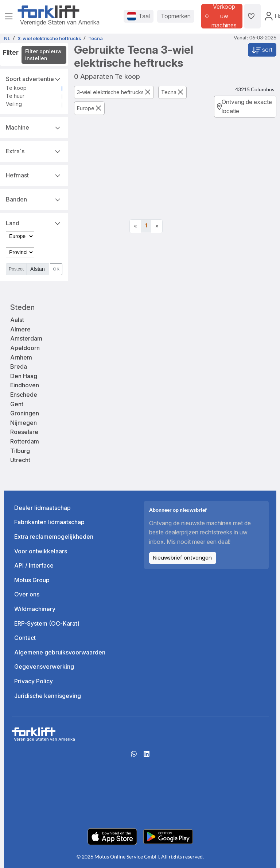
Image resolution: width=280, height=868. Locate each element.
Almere (20, 329)
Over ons (27, 594)
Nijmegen (24, 423)
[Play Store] (168, 836)
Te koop (16, 88)
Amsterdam (26, 338)
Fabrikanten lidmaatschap (49, 522)
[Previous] (135, 226)
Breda (19, 366)
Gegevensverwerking (44, 667)
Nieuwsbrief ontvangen (182, 558)
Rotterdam (25, 441)
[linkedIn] (147, 756)
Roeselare (24, 432)
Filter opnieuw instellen (43, 55)
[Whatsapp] (134, 756)
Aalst (17, 320)
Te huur (15, 96)
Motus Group (32, 580)
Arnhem (21, 357)
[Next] (157, 226)
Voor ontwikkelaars (41, 551)
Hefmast (34, 175)
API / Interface (34, 565)
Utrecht (20, 460)
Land (34, 223)
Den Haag (24, 376)
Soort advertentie (34, 78)
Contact (25, 638)
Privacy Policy (34, 681)
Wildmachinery (35, 609)
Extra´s (34, 151)
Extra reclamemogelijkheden (54, 537)
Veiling (14, 104)
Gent (17, 404)
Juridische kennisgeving (48, 696)
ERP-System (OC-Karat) (47, 623)
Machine (34, 127)
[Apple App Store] (112, 836)
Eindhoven (25, 385)
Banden (34, 199)
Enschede (24, 395)
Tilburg (20, 451)
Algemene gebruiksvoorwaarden (60, 652)
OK (56, 269)
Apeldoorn (25, 348)
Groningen (25, 413)
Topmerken (176, 16)
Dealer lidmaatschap (42, 508)
